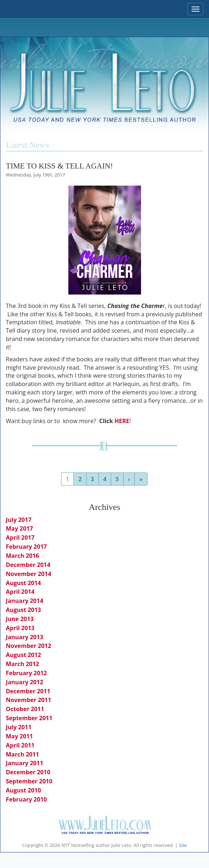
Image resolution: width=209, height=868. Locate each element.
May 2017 (19, 528)
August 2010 (23, 790)
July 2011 (19, 727)
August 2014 (23, 583)
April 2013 (20, 628)
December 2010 (28, 772)
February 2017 (26, 547)
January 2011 (25, 763)
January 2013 (25, 637)
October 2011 (25, 709)
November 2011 (29, 700)
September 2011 (29, 718)
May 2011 (19, 736)
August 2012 (23, 655)
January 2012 (25, 682)
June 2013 (20, 619)
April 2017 (20, 538)
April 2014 (20, 592)
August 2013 (23, 610)
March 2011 (23, 754)
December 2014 (28, 565)
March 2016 (23, 556)
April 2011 (20, 745)
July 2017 (19, 520)
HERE (122, 421)
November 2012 (29, 646)
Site (183, 845)
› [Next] (129, 479)
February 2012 (26, 673)
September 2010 (29, 781)
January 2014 (25, 601)
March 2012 (23, 664)
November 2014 (29, 574)
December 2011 (28, 691)
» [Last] (141, 479)
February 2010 (26, 799)
